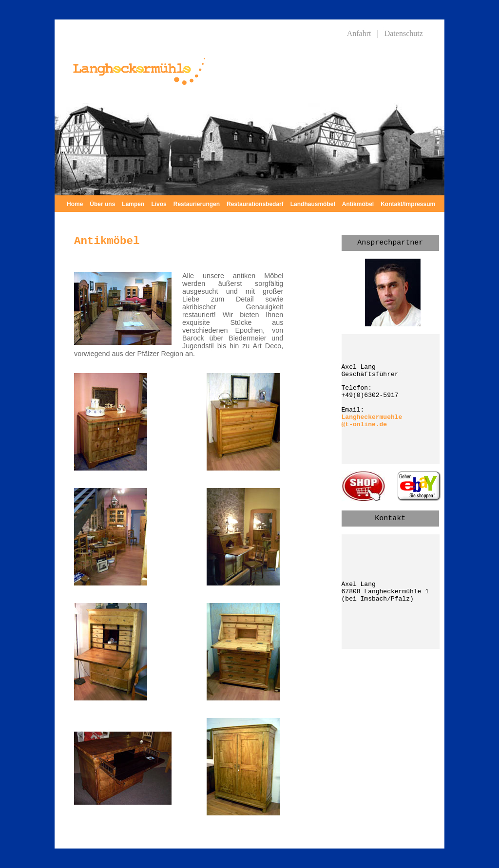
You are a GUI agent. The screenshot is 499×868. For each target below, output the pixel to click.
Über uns (102, 204)
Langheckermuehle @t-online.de (372, 421)
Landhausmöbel (313, 204)
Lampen (133, 204)
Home (75, 204)
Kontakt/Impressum (408, 204)
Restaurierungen (197, 204)
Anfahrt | (363, 33)
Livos (159, 204)
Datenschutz (404, 33)
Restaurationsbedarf (255, 204)
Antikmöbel (358, 204)
